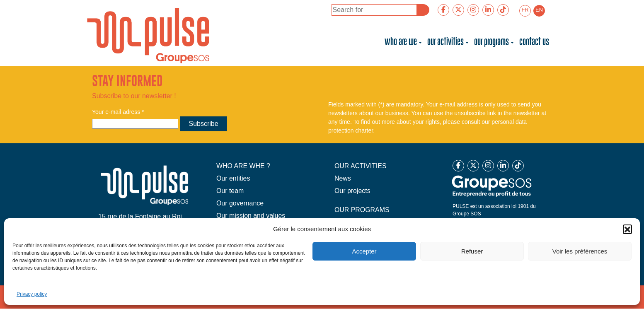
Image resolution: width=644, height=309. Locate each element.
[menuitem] (525, 11)
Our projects (352, 191)
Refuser (472, 251)
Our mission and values (251, 216)
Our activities (445, 42)
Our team (230, 191)
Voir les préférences (580, 251)
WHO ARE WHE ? (243, 166)
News (343, 178)
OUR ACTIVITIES (361, 166)
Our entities (233, 178)
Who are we (401, 42)
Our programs (491, 42)
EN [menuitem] (539, 10)
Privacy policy (32, 294)
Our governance (240, 203)
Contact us (534, 42)
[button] (627, 229)
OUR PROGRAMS (362, 210)
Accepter (364, 251)
